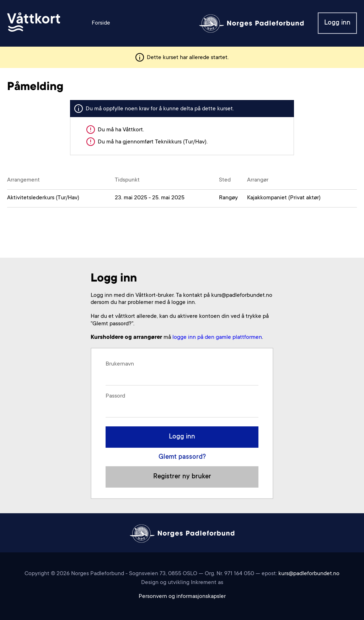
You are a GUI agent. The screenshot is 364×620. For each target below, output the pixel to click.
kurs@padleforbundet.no (309, 574)
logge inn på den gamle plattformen (217, 337)
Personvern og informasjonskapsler (182, 597)
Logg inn (337, 23)
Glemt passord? (182, 457)
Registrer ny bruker (182, 477)
